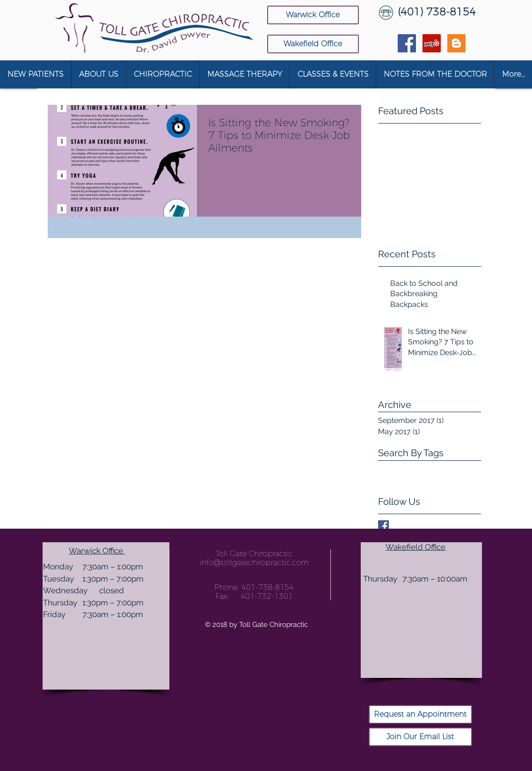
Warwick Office (97, 551)
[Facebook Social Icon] (407, 43)
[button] (98, 74)
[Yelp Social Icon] (432, 43)
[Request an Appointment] (420, 714)
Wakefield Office (415, 547)
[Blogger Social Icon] (456, 43)
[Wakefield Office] (313, 44)
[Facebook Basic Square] (383, 526)
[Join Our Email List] (420, 737)
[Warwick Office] (313, 15)
